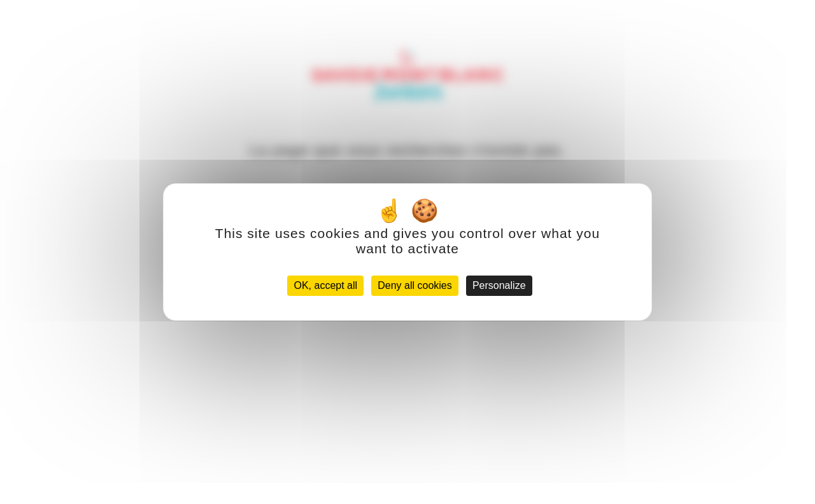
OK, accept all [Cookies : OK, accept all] (325, 285)
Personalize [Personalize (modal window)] (499, 285)
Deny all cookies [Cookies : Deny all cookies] (415, 285)
